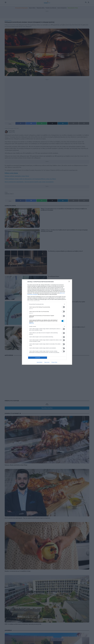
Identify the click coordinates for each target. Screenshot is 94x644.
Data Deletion (40, 362)
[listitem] (47, 304)
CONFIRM (38, 358)
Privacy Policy (54, 362)
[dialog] (47, 322)
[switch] (63, 307)
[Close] (70, 282)
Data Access (47, 362)
